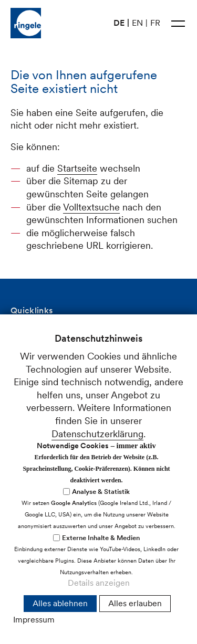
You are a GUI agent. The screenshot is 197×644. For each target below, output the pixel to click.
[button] (178, 23)
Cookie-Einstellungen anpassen (71, 577)
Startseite (77, 168)
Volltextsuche (91, 207)
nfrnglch (41, 542)
